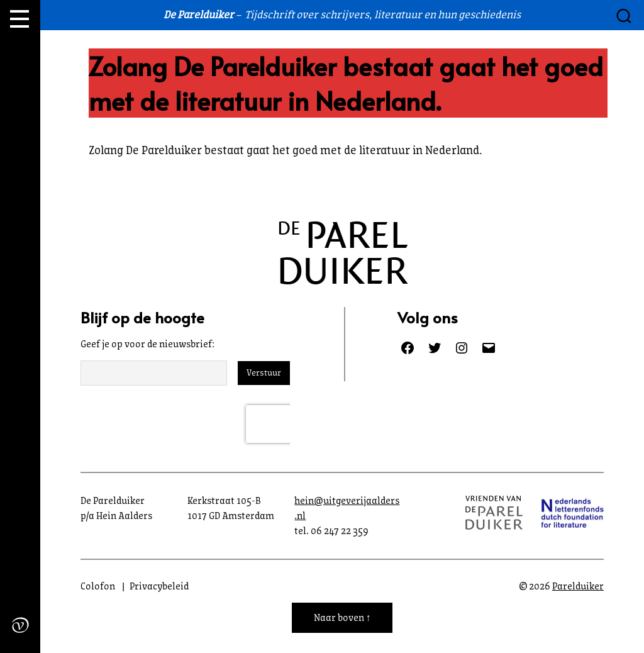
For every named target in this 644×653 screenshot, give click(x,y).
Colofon (98, 586)
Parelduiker (578, 586)
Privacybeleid (159, 586)
